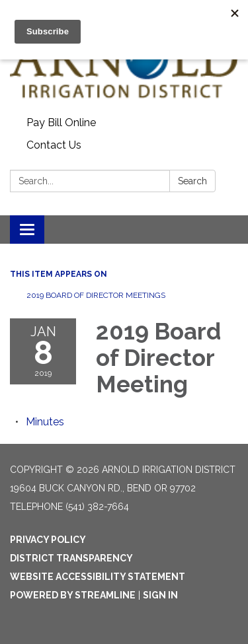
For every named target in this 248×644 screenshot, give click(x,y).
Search (192, 181)
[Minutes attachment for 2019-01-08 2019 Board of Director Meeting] (45, 422)
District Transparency (71, 558)
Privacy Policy (48, 540)
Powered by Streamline (73, 595)
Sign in (160, 595)
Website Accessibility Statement (98, 577)
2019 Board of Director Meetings (96, 295)
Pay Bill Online (61, 123)
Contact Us (54, 145)
